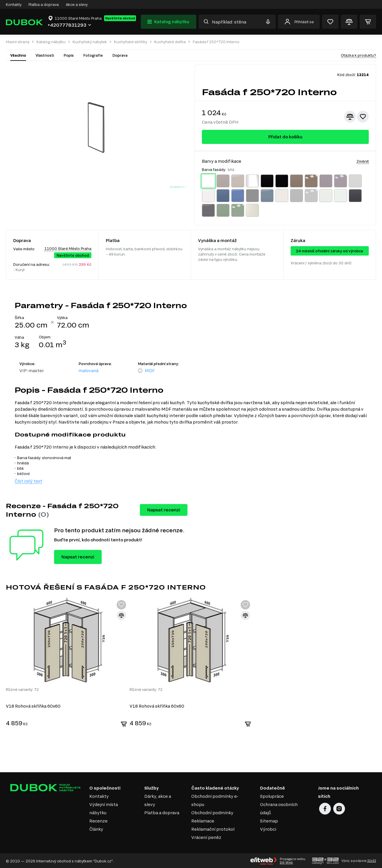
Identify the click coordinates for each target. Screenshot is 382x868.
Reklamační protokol (213, 828)
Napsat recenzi (164, 510)
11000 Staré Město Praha (68, 249)
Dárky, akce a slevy (158, 800)
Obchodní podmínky (212, 812)
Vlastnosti (45, 55)
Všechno (18, 55)
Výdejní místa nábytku (104, 808)
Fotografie (93, 55)
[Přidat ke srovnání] (350, 117)
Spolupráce (272, 796)
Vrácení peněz (206, 837)
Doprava (120, 55)
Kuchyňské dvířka (170, 42)
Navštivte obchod (120, 18)
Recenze (98, 820)
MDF (150, 371)
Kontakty (14, 4)
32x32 (372, 860)
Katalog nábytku (168, 22)
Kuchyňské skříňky (131, 42)
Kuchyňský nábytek (90, 42)
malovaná (88, 371)
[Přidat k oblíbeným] (363, 117)
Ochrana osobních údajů (279, 808)
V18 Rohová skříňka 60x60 (33, 705)
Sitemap (269, 820)
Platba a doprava (44, 4)
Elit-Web (286, 862)
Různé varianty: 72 (22, 689)
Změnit (363, 161)
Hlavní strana (18, 42)
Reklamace (203, 820)
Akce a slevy (77, 4)
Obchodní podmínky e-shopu (215, 800)
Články (96, 828)
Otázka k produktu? (358, 55)
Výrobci (268, 828)
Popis (69, 55)
